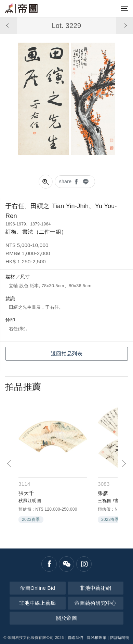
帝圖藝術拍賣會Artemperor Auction (21, 9)
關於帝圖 (66, 618)
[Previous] (9, 464)
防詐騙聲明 (120, 638)
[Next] (124, 464)
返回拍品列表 (67, 354)
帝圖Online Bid (37, 588)
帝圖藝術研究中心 (95, 603)
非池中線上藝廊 (37, 603)
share (65, 181)
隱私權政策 (97, 638)
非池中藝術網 (95, 588)
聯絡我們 (75, 638)
